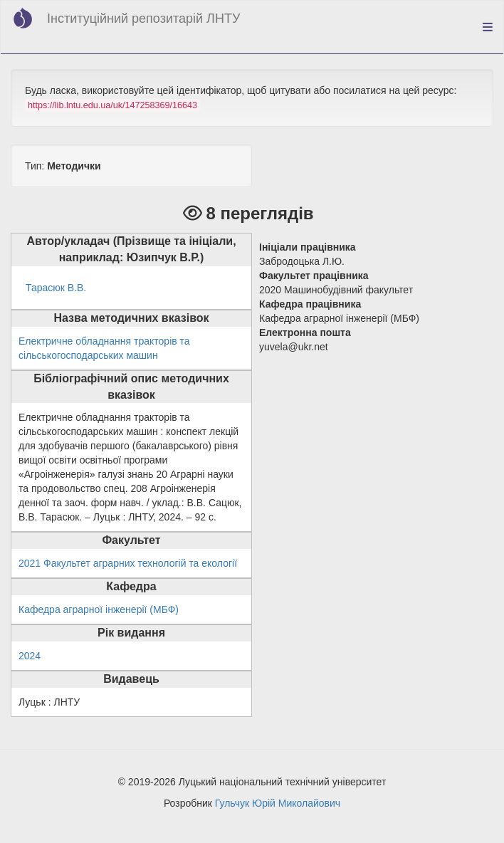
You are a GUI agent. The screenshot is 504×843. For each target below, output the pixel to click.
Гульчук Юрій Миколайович (278, 803)
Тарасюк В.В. (56, 288)
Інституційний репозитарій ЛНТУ (143, 19)
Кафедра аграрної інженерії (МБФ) (99, 609)
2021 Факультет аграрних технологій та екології (128, 563)
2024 (30, 656)
